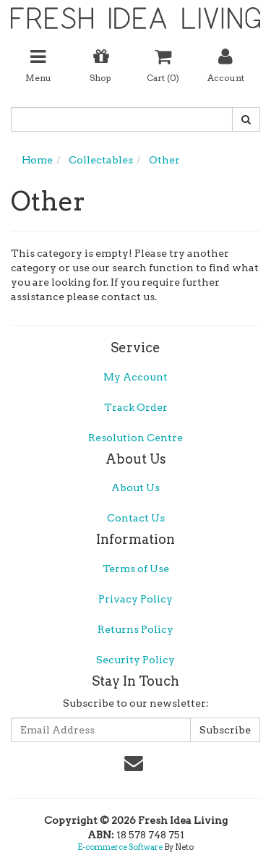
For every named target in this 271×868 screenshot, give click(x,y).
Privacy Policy (135, 599)
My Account (135, 377)
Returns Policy (135, 629)
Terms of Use (136, 569)
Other (164, 160)
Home (37, 160)
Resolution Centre (135, 438)
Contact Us (136, 518)
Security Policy (135, 660)
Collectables (101, 160)
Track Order (136, 407)
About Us (135, 488)
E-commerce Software (120, 847)
